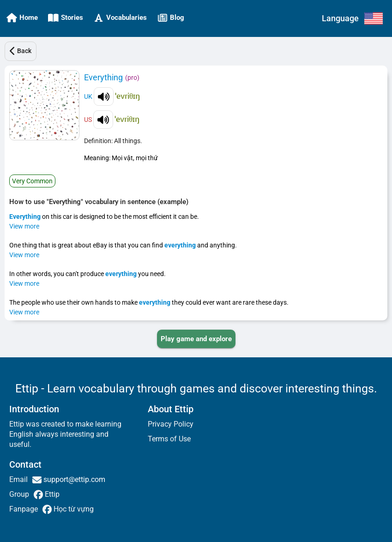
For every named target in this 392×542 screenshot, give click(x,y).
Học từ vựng (73, 509)
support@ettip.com (73, 479)
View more (24, 226)
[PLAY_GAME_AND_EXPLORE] (196, 339)
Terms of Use (169, 439)
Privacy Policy (171, 424)
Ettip (51, 494)
